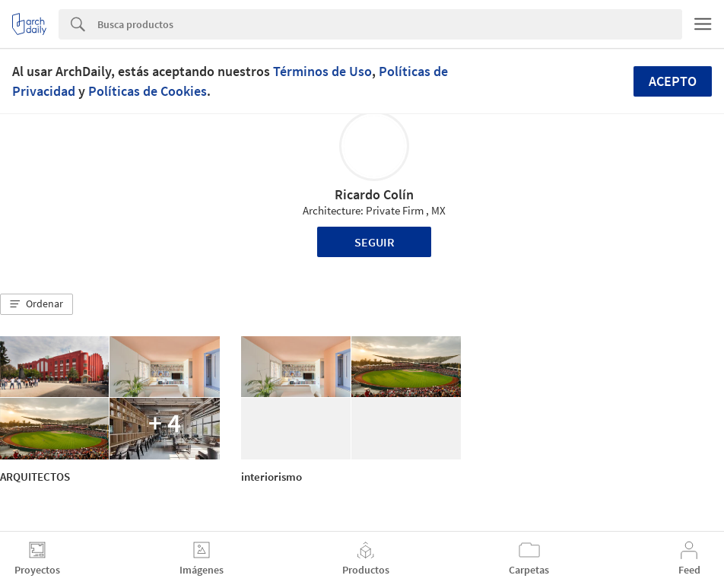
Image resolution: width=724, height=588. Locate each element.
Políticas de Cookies (148, 91)
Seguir (375, 242)
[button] (37, 304)
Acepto (673, 81)
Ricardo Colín (374, 194)
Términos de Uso (322, 71)
